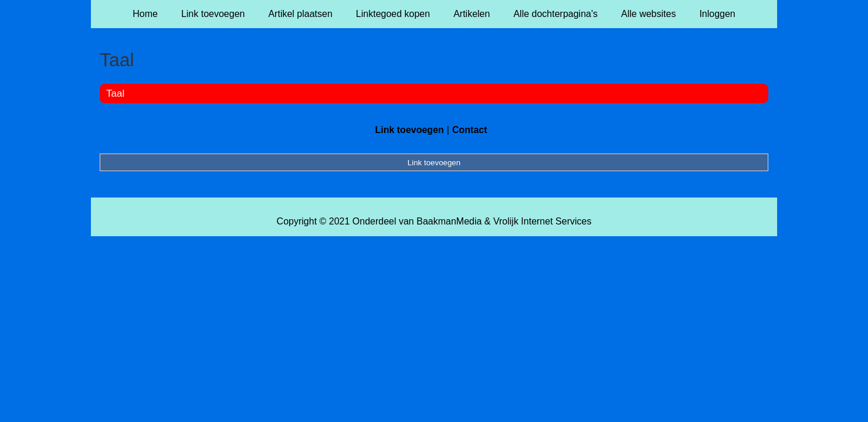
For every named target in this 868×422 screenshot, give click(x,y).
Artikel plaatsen (300, 14)
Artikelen (472, 14)
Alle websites (648, 14)
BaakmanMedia (449, 221)
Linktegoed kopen (393, 14)
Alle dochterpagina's (555, 14)
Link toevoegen (213, 14)
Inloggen (717, 14)
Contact (470, 130)
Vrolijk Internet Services (542, 221)
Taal (115, 93)
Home (145, 14)
